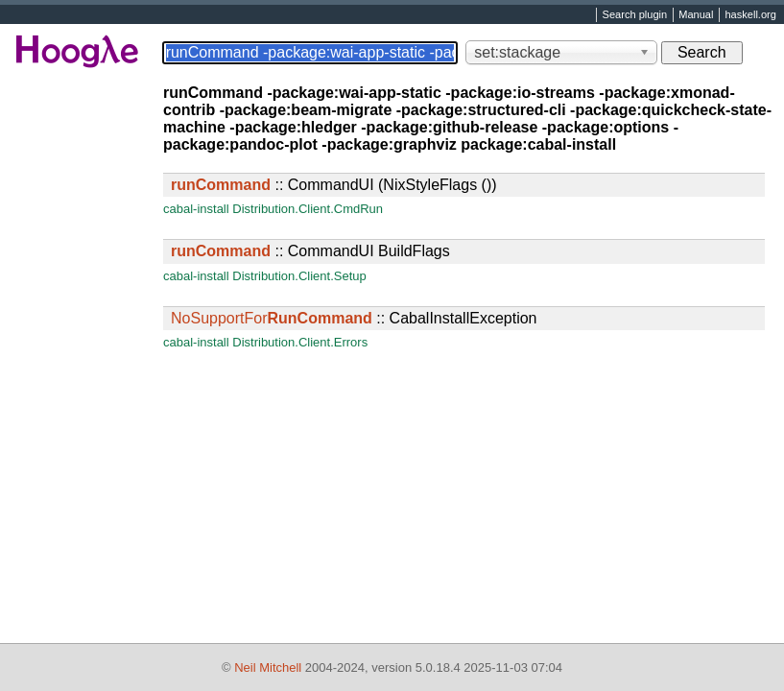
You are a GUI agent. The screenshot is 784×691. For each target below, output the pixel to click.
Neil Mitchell (268, 667)
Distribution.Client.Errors (300, 342)
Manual (696, 15)
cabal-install (196, 209)
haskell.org (750, 15)
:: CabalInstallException (354, 318)
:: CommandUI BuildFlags (310, 251)
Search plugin (635, 15)
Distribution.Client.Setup (299, 276)
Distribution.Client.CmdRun (308, 209)
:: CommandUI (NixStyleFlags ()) (334, 185)
